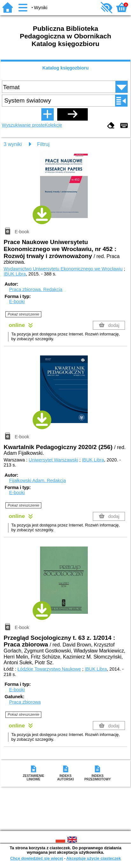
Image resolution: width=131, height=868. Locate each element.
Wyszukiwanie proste (23, 125)
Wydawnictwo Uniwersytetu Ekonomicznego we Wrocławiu (63, 269)
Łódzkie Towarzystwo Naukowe (49, 669)
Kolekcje (53, 125)
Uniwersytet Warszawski (53, 460)
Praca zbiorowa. (36, 289)
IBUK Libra (15, 274)
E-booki (17, 301)
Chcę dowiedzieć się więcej (37, 858)
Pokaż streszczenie (23, 314)
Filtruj (43, 144)
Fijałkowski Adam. (38, 480)
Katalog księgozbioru (65, 68)
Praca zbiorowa (25, 702)
